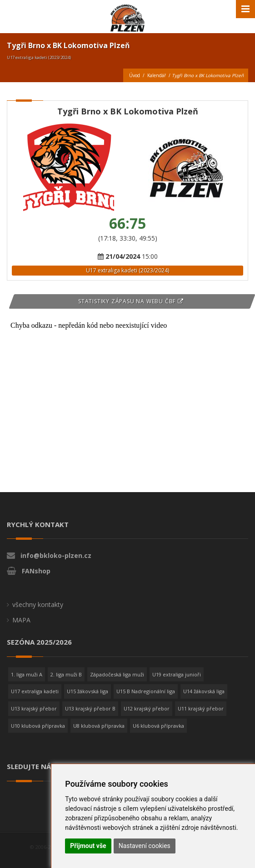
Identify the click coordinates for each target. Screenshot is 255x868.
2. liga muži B (66, 674)
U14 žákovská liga (204, 691)
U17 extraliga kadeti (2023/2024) (127, 270)
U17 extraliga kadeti (35, 691)
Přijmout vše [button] (88, 846)
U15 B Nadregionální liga (146, 691)
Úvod (135, 75)
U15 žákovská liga (87, 691)
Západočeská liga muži (117, 674)
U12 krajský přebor (147, 708)
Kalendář (157, 75)
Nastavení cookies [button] (145, 846)
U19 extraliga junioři (177, 674)
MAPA (21, 620)
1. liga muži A (27, 674)
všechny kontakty (38, 604)
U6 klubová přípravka (158, 726)
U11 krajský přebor (201, 708)
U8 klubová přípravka (99, 726)
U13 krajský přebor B (90, 708)
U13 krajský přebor (34, 708)
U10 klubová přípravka (38, 726)
